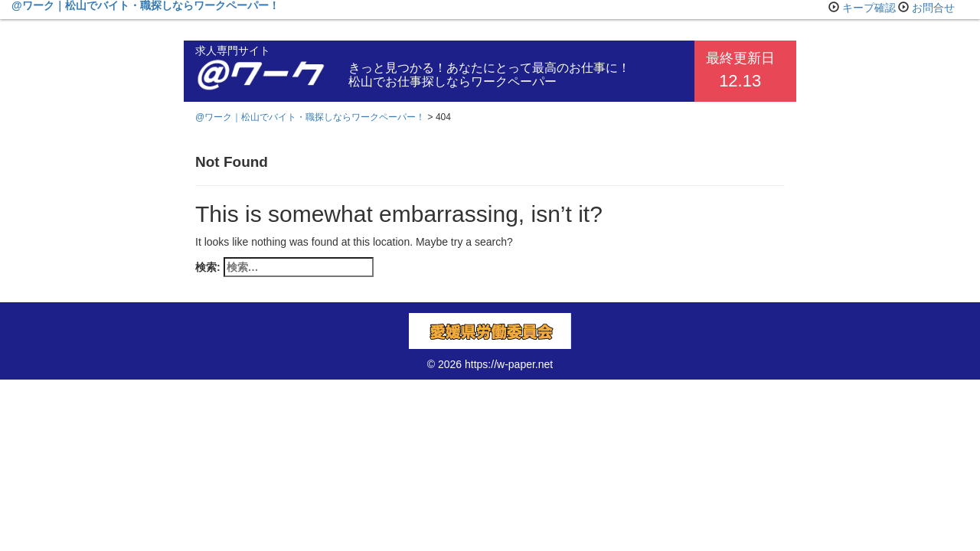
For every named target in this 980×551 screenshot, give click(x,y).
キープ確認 (869, 8)
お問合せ (933, 8)
